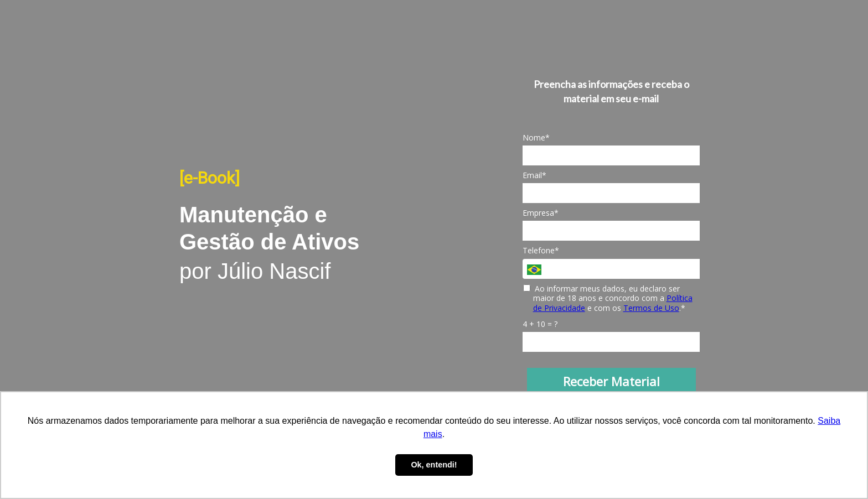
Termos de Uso (651, 308)
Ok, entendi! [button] (434, 465)
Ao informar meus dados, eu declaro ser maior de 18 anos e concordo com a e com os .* (608, 298)
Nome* (536, 138)
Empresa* (541, 213)
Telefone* (541, 251)
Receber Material (611, 381)
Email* (534, 175)
